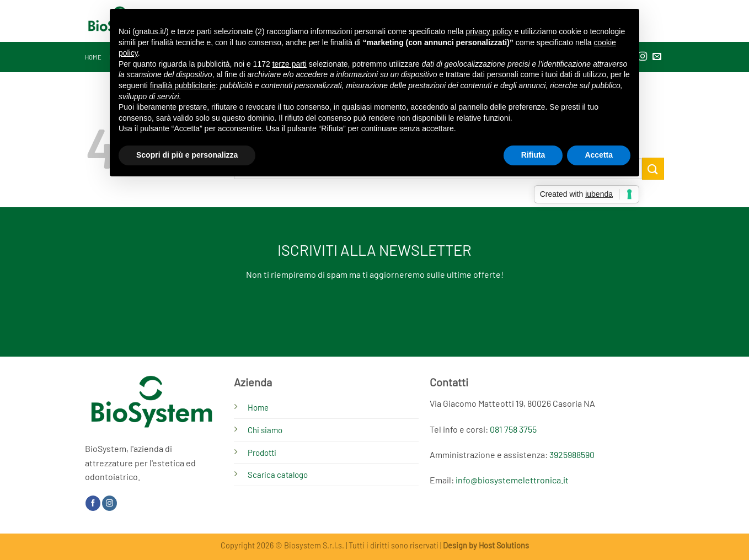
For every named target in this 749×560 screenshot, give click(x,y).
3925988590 (572, 454)
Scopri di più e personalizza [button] (187, 155)
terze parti (290, 64)
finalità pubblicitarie (183, 85)
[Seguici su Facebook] (93, 503)
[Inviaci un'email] (657, 57)
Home (93, 57)
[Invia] (653, 168)
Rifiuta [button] (533, 155)
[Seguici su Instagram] (109, 503)
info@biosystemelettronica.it (512, 480)
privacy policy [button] (489, 31)
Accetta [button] (599, 155)
